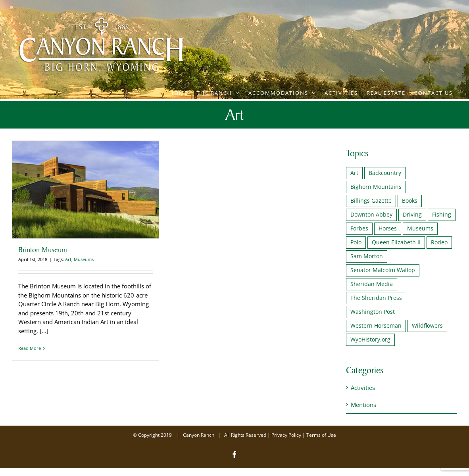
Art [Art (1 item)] (354, 173)
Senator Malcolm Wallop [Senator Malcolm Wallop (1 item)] (383, 270)
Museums (84, 259)
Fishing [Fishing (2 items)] (442, 215)
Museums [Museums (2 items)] (420, 228)
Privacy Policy (286, 435)
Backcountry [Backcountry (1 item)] (385, 173)
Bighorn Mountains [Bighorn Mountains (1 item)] (376, 187)
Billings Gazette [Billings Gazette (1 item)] (371, 201)
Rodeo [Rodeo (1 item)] (439, 242)
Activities (363, 388)
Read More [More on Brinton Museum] (30, 348)
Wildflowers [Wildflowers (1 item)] (427, 326)
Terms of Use (321, 435)
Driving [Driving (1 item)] (412, 215)
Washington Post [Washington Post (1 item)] (373, 312)
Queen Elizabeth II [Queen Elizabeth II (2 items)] (396, 242)
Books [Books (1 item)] (410, 201)
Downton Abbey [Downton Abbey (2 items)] (371, 215)
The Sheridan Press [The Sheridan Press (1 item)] (376, 298)
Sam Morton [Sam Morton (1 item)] (367, 256)
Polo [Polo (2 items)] (356, 242)
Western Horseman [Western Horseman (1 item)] (376, 326)
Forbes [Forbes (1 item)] (359, 228)
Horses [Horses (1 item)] (388, 228)
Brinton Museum (43, 250)
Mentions (363, 405)
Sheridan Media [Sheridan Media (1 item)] (372, 284)
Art (68, 259)
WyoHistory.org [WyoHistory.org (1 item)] (370, 340)
